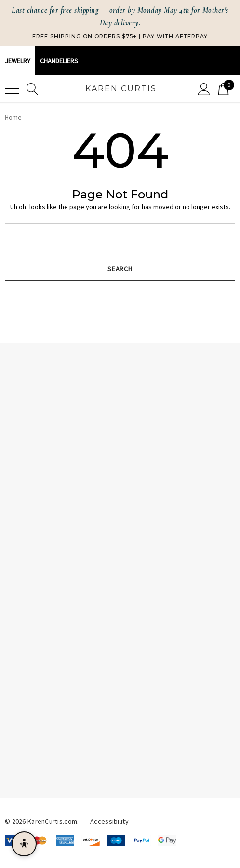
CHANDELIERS (59, 61)
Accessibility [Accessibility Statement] (109, 821)
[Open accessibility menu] (24, 844)
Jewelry (18, 61)
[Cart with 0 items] (223, 89)
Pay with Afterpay (175, 36)
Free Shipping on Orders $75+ (85, 36)
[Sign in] (204, 89)
